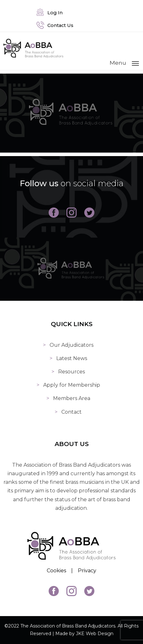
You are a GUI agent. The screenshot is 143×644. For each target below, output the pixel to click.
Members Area (72, 398)
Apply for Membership (72, 385)
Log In (50, 13)
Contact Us (55, 25)
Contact (71, 412)
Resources (71, 372)
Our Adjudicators (71, 345)
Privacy (87, 571)
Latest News (72, 358)
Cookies (56, 571)
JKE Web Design (95, 634)
